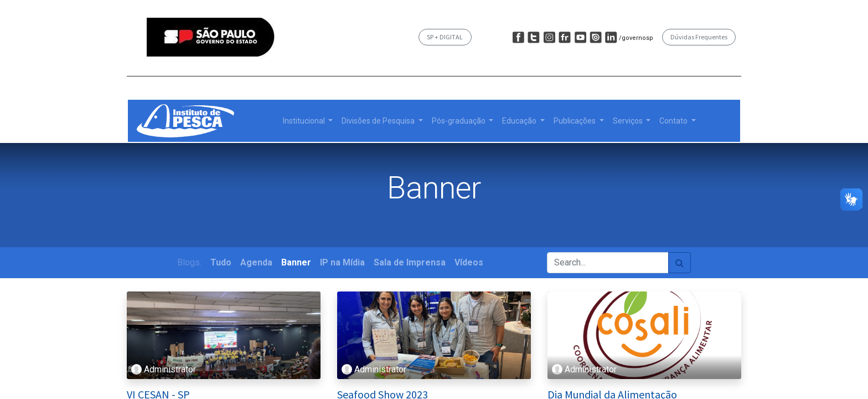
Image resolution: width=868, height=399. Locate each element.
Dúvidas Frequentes (699, 37)
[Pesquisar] (680, 263)
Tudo (221, 262)
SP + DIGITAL (445, 37)
